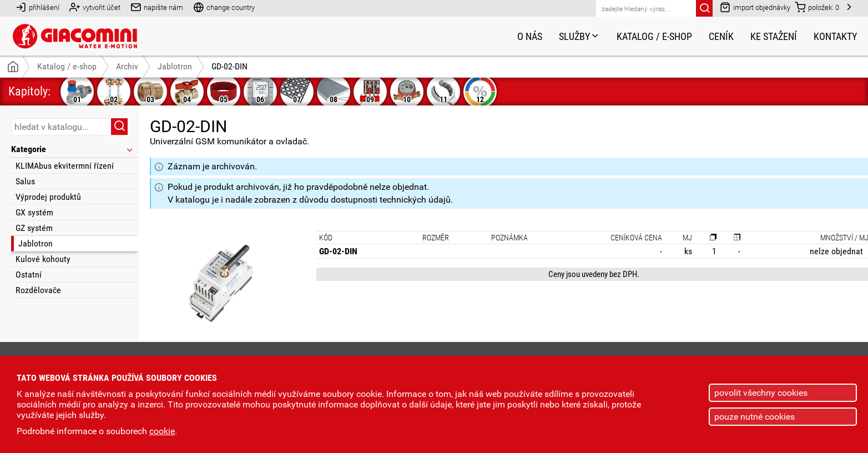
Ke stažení (774, 36)
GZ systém (34, 228)
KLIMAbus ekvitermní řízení (65, 166)
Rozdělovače (38, 290)
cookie (162, 431)
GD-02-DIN (229, 66)
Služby (579, 36)
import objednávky (755, 7)
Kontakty (835, 36)
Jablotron (36, 243)
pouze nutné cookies (755, 417)
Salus (25, 181)
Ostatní (29, 275)
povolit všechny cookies (761, 393)
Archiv (127, 66)
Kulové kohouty (43, 259)
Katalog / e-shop (654, 36)
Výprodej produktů (48, 197)
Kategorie (73, 149)
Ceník (721, 36)
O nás (530, 36)
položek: (817, 7)
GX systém (34, 212)
